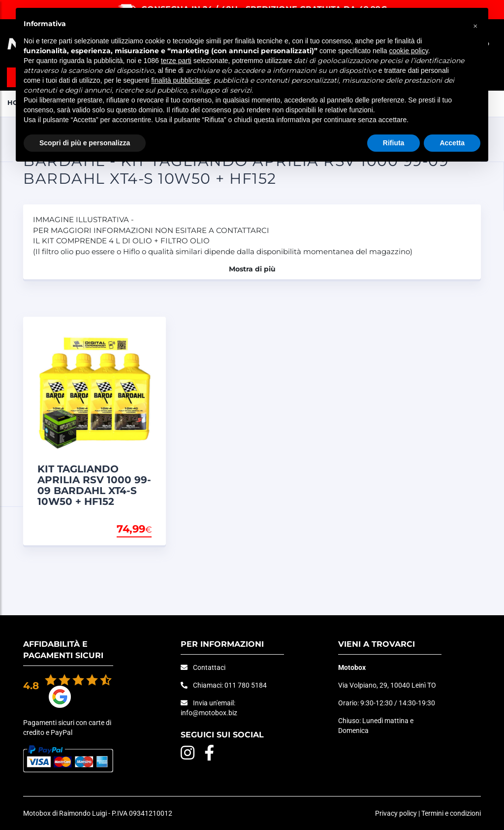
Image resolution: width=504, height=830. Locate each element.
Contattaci (209, 667)
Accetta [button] (452, 143)
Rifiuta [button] (394, 143)
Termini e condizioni (451, 813)
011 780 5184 (246, 685)
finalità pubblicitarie (180, 80)
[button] (475, 24)
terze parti (176, 61)
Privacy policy (396, 813)
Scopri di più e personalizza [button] (85, 143)
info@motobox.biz (209, 713)
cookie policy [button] (409, 51)
